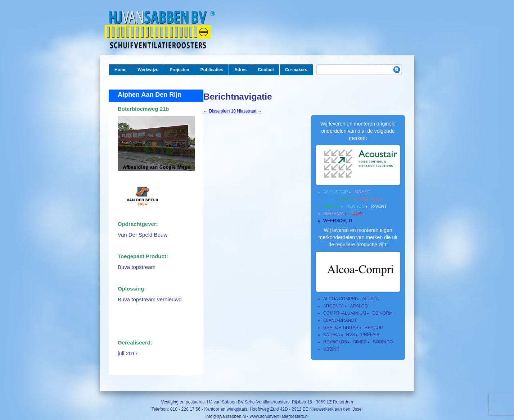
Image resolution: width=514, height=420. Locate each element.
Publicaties (212, 70)
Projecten (179, 70)
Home (120, 70)
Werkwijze (148, 70)
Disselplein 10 (220, 111)
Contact (266, 70)
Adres (240, 70)
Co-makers (296, 70)
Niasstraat (249, 111)
